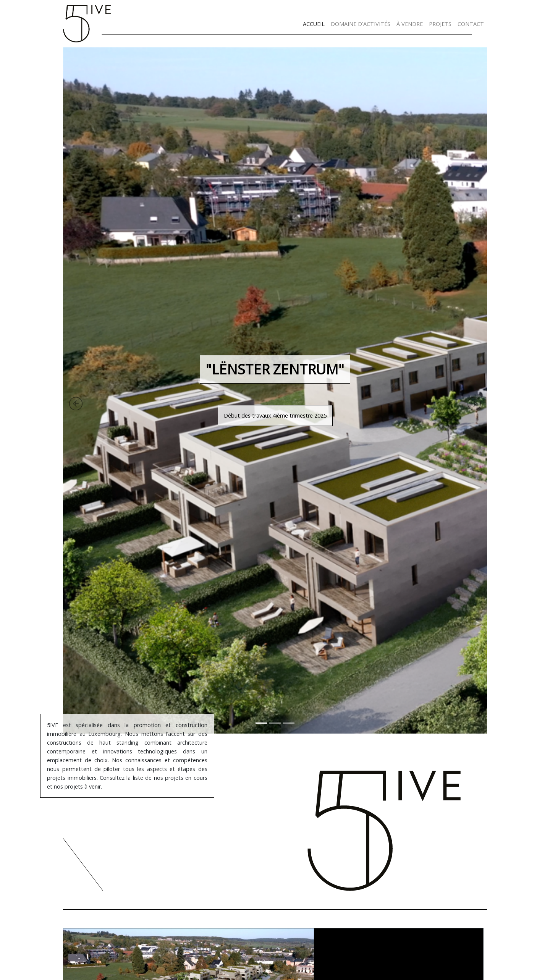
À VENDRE (410, 24)
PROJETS (440, 24)
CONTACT (471, 24)
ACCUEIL (314, 24)
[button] (41, 390)
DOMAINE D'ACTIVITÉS (361, 24)
